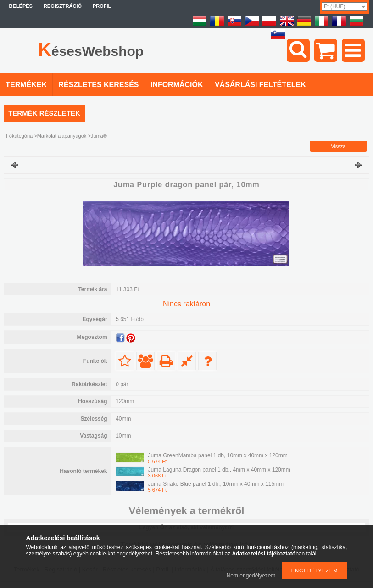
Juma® (99, 136)
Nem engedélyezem (251, 576)
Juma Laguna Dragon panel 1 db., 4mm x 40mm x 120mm (219, 470)
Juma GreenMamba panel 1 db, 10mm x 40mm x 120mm (218, 455)
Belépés (21, 6)
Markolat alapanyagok (62, 136)
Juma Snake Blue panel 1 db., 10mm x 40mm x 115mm (216, 484)
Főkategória (19, 136)
